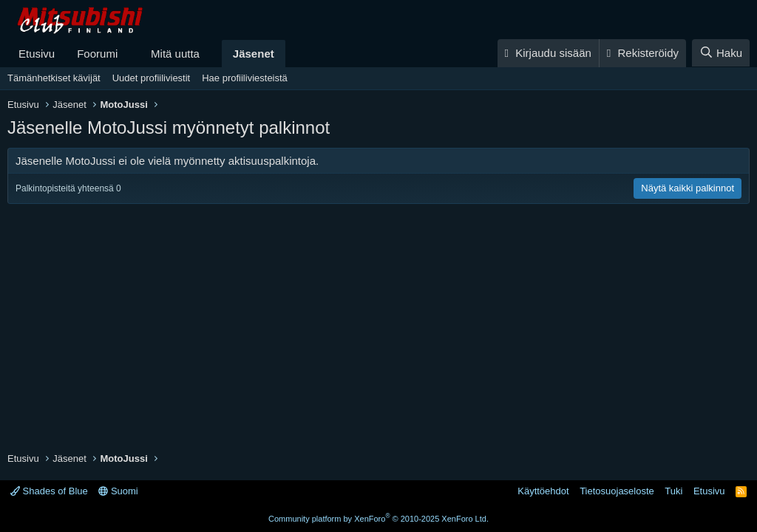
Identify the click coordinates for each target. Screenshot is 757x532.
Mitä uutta (175, 54)
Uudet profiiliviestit (152, 78)
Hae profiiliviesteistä (245, 78)
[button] (129, 54)
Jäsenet (254, 54)
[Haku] (721, 53)
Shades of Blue (49, 491)
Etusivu (37, 54)
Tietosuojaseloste (617, 491)
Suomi (118, 491)
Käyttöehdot (543, 491)
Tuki (673, 491)
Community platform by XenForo (378, 519)
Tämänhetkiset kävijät (54, 78)
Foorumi (97, 54)
